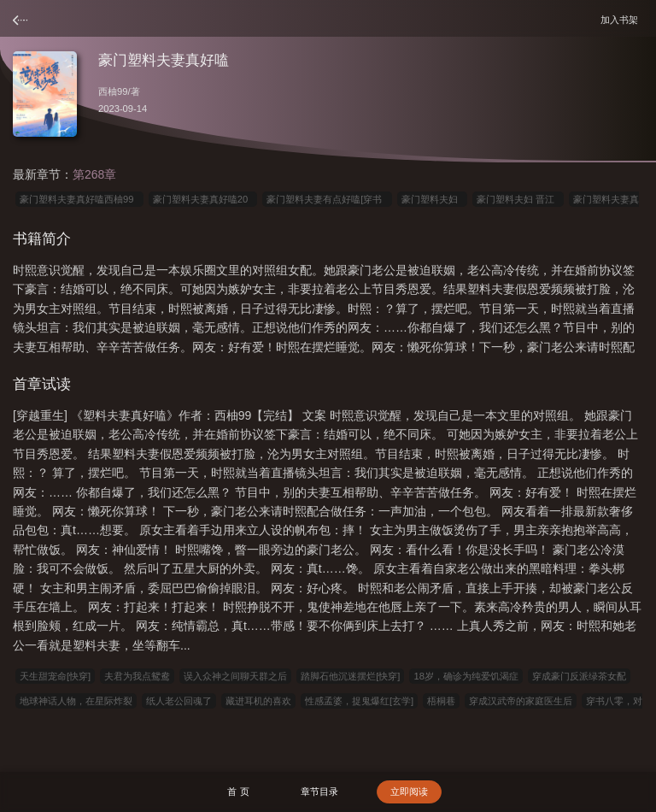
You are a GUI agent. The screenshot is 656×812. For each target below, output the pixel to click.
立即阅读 (409, 791)
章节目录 (319, 791)
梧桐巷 (441, 701)
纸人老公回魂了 (179, 701)
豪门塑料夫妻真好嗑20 (203, 199)
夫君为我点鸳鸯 (137, 676)
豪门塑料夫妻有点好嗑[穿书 (327, 199)
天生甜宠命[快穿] (55, 676)
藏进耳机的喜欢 (258, 701)
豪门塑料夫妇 (432, 199)
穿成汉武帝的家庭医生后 (521, 701)
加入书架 (622, 19)
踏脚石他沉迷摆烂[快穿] (350, 676)
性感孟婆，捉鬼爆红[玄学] (359, 701)
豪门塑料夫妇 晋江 (518, 199)
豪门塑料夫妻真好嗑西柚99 (79, 199)
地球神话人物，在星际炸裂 (76, 701)
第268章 (94, 174)
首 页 (238, 791)
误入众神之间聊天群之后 (235, 676)
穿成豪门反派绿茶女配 (579, 676)
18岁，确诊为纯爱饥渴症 (466, 676)
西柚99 (113, 91)
